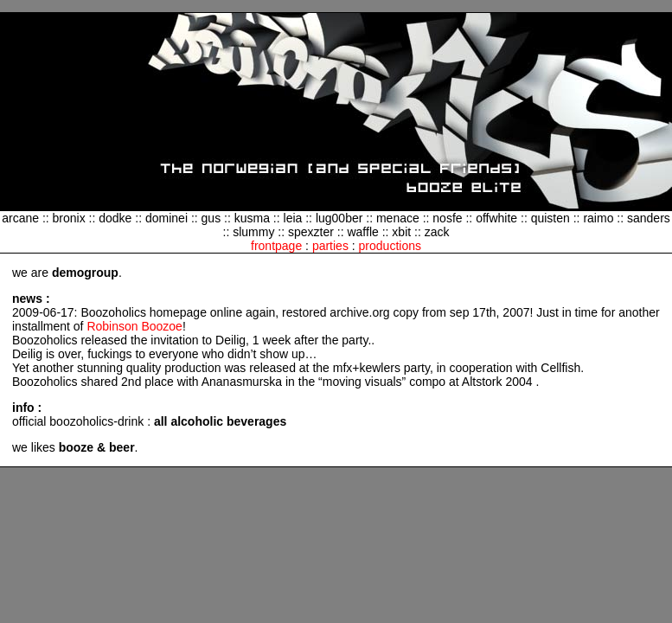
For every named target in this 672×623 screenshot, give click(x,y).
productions (390, 246)
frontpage (276, 246)
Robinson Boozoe (134, 326)
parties (330, 246)
